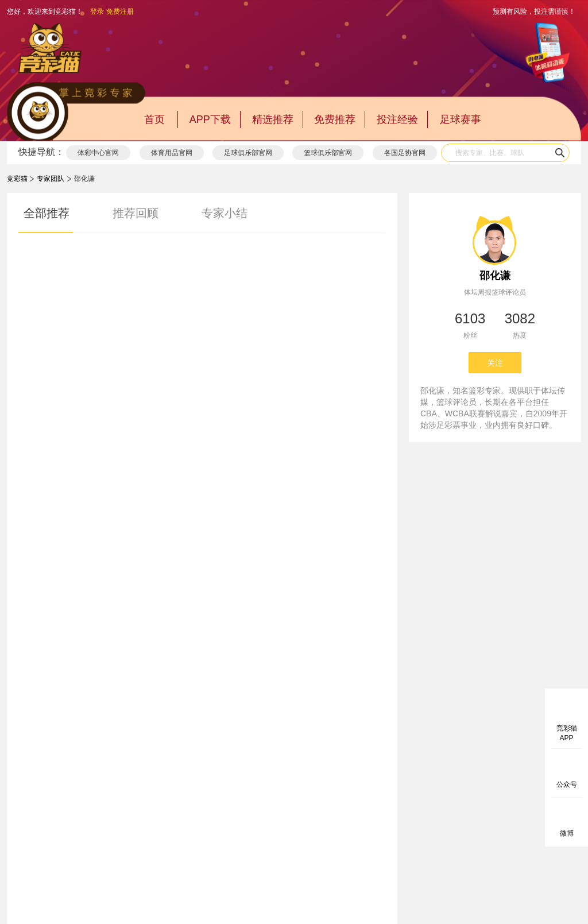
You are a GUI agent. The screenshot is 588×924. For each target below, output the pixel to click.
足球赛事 (461, 119)
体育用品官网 (172, 153)
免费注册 (120, 11)
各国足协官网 (405, 153)
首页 (154, 119)
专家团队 (51, 179)
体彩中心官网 (98, 153)
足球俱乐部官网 (248, 153)
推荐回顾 (136, 213)
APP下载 (210, 119)
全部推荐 (47, 213)
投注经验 (397, 119)
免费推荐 (335, 119)
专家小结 (225, 213)
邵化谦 (495, 276)
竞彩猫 (17, 179)
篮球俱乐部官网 (328, 153)
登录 (97, 11)
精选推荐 (273, 119)
